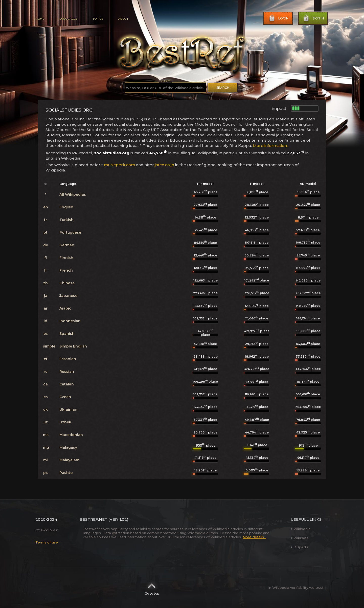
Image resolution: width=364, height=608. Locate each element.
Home (40, 19)
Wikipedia (301, 529)
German (67, 245)
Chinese (67, 283)
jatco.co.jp (165, 165)
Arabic (65, 308)
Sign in (313, 18)
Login (278, 18)
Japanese (68, 296)
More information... (271, 146)
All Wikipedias (73, 194)
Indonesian (70, 321)
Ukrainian (68, 409)
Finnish (66, 258)
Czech (65, 397)
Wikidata (300, 538)
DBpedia (300, 547)
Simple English (73, 346)
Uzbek (65, 422)
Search (223, 88)
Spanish (67, 334)
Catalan (67, 384)
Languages (68, 19)
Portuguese (70, 232)
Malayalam (69, 460)
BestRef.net (94, 519)
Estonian (68, 359)
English (66, 207)
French (66, 270)
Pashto (66, 473)
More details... (254, 537)
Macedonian (71, 435)
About (123, 19)
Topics (98, 19)
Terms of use (47, 542)
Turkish (66, 220)
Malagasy (68, 447)
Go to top (152, 588)
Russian (67, 372)
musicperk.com (119, 165)
